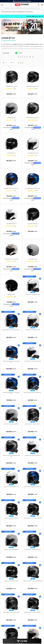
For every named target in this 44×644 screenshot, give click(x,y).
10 (30, 57)
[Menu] (2, 5)
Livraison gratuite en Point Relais (22, 1)
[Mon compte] (39, 5)
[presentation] (9, 1)
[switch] (17, 53)
